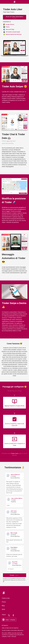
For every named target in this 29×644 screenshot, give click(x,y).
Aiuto (3, 609)
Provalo (14, 575)
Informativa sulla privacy (17, 630)
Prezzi (4, 602)
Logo (3, 592)
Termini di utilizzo (6, 630)
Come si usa (14, 453)
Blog (3, 606)
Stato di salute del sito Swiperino (10, 628)
